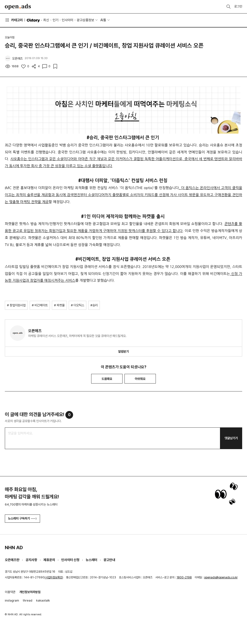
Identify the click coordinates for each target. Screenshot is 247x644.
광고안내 (109, 560)
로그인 (238, 6)
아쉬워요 (140, 379)
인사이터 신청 (70, 560)
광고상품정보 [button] (85, 20)
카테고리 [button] (14, 20)
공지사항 (31, 560)
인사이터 (68, 20)
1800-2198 (184, 577)
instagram (12, 600)
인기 (55, 20)
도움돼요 (107, 379)
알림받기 (123, 352)
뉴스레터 (91, 560)
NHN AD (14, 548)
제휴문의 (49, 560)
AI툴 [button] (103, 20)
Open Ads (18, 7)
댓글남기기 (231, 438)
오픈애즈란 (12, 560)
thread (28, 600)
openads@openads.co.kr (221, 577)
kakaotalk (43, 600)
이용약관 (10, 592)
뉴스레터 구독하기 (22, 518)
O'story (33, 20)
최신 (46, 20)
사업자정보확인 (54, 577)
